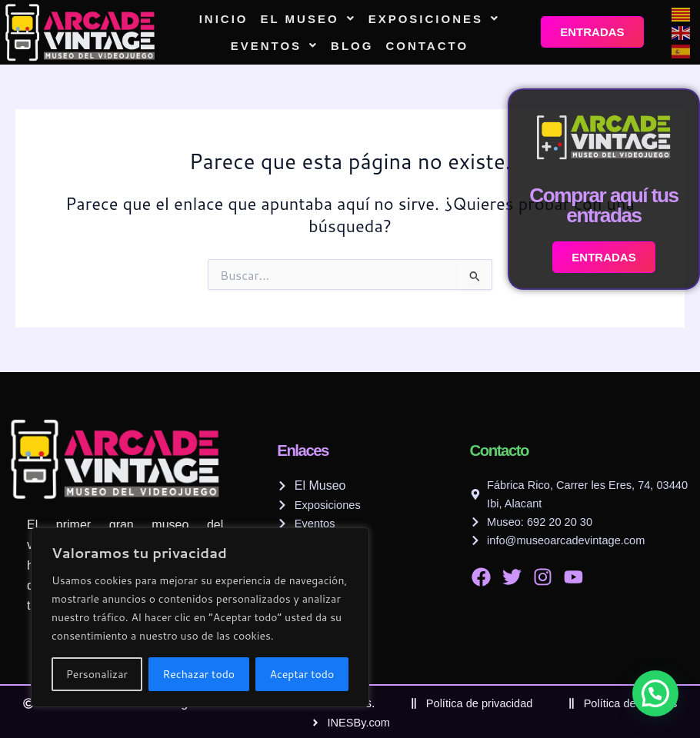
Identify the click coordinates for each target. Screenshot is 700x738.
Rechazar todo (198, 674)
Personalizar (97, 674)
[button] (308, 19)
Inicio (224, 19)
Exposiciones (434, 19)
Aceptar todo (302, 674)
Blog (352, 46)
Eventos (275, 46)
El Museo (308, 19)
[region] (200, 617)
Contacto (427, 46)
